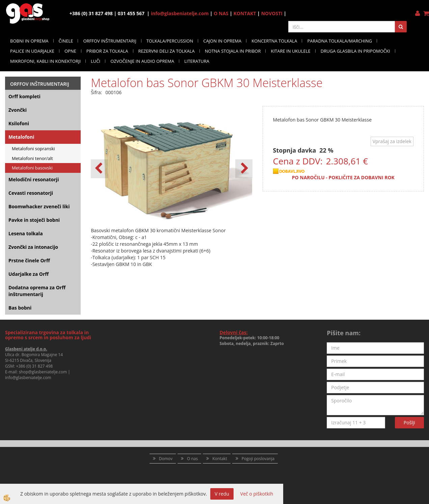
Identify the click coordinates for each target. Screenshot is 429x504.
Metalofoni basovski (32, 168)
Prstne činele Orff (29, 260)
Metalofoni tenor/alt (32, 158)
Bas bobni (20, 308)
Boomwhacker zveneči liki (39, 206)
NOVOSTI (272, 13)
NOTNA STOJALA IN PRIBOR (233, 51)
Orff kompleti (24, 96)
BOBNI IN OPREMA (29, 41)
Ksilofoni (19, 123)
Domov (166, 459)
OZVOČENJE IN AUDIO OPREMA (142, 61)
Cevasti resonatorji (31, 193)
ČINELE (66, 41)
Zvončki (18, 110)
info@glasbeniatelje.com (180, 13)
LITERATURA (197, 61)
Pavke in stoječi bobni (34, 220)
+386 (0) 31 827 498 (34, 366)
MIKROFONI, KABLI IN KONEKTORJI (45, 61)
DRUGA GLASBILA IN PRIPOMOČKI (355, 51)
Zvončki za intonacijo (33, 247)
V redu (222, 494)
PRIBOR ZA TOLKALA (107, 51)
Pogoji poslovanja (258, 459)
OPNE (70, 51)
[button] (244, 169)
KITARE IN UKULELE (290, 51)
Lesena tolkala (26, 233)
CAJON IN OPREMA (222, 41)
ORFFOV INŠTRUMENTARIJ (110, 41)
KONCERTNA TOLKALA (274, 41)
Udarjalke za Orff (29, 274)
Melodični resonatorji (34, 179)
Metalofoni (21, 137)
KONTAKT (245, 13)
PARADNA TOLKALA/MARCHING (340, 41)
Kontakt (220, 459)
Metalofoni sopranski (33, 149)
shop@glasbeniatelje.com (43, 372)
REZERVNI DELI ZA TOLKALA (167, 51)
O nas (192, 459)
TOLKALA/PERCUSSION (170, 41)
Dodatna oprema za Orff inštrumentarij (37, 291)
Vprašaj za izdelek (392, 141)
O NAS (221, 13)
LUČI (96, 61)
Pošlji (409, 422)
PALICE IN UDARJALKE (32, 51)
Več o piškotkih (257, 494)
